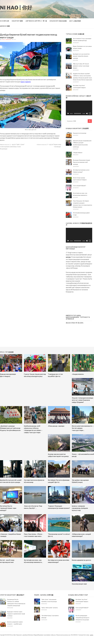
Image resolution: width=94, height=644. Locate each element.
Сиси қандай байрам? (79, 186)
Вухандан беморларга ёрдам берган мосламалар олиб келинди (81, 162)
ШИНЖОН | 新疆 (5, 26)
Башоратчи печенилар (80, 133)
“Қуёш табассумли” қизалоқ (50, 608)
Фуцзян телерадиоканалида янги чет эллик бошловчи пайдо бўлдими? (82, 400)
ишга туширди (26, 82)
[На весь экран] (90, 113)
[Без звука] (87, 113)
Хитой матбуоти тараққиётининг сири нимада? (8, 508)
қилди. (68, 257)
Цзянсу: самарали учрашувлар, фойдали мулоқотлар (80, 508)
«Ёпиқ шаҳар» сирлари (56, 426)
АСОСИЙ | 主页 (5, 21)
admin (92, 635)
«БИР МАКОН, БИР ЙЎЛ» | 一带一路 (36, 21)
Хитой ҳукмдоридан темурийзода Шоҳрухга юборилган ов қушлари (82, 618)
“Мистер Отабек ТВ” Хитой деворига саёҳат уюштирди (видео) (81, 66)
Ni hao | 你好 (16, 8)
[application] (79, 108)
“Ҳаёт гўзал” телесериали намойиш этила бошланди (12, 147)
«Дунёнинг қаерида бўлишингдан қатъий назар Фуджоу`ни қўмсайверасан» (10, 428)
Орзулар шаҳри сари (79, 584)
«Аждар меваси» (78, 153)
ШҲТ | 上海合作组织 (75, 21)
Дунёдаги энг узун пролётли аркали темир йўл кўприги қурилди (81, 56)
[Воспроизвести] (68, 113)
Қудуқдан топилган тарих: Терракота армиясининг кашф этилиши (16, 614)
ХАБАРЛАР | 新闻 (17, 21)
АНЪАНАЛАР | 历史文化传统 (58, 21)
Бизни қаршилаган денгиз (81, 560)
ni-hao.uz (3, 40)
